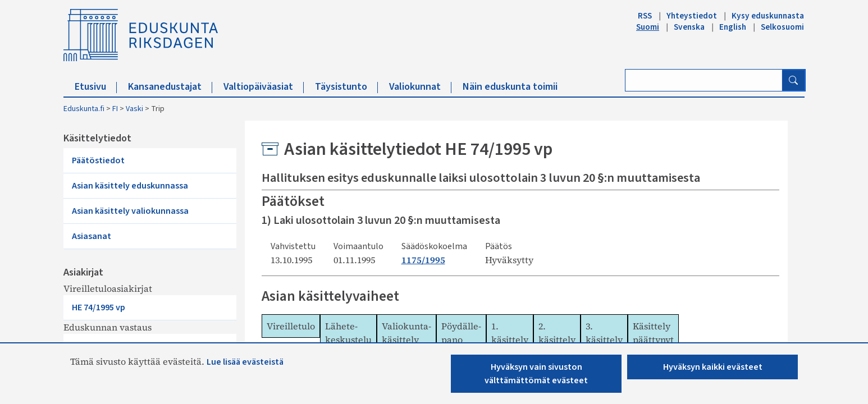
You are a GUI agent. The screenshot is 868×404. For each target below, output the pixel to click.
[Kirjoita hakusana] (704, 80)
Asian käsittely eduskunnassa (130, 186)
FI (115, 109)
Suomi (648, 27)
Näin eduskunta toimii (510, 87)
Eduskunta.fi (84, 109)
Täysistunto (346, 87)
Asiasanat (92, 236)
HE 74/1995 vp (99, 307)
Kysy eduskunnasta (768, 16)
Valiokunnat (420, 87)
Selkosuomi (782, 27)
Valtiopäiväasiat (264, 87)
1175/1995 (423, 260)
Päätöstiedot (98, 160)
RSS (645, 16)
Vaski (134, 109)
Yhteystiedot (692, 16)
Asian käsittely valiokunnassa (130, 211)
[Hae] (793, 80)
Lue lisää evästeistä (245, 362)
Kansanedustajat (170, 87)
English (733, 27)
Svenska (689, 27)
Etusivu (96, 87)
